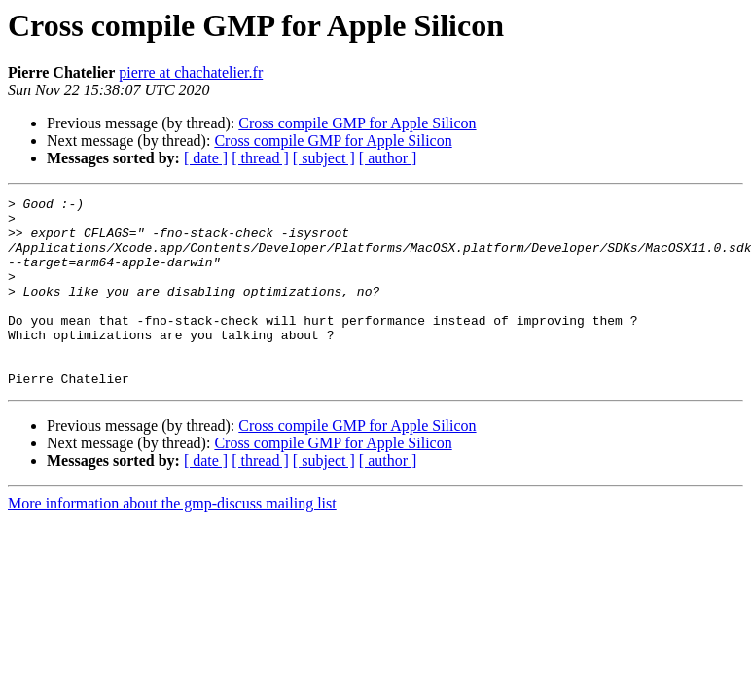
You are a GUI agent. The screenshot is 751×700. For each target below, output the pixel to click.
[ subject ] (324, 158)
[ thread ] (260, 158)
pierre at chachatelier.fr (191, 72)
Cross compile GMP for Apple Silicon (357, 123)
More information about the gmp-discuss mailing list (172, 541)
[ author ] (388, 158)
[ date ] (206, 158)
